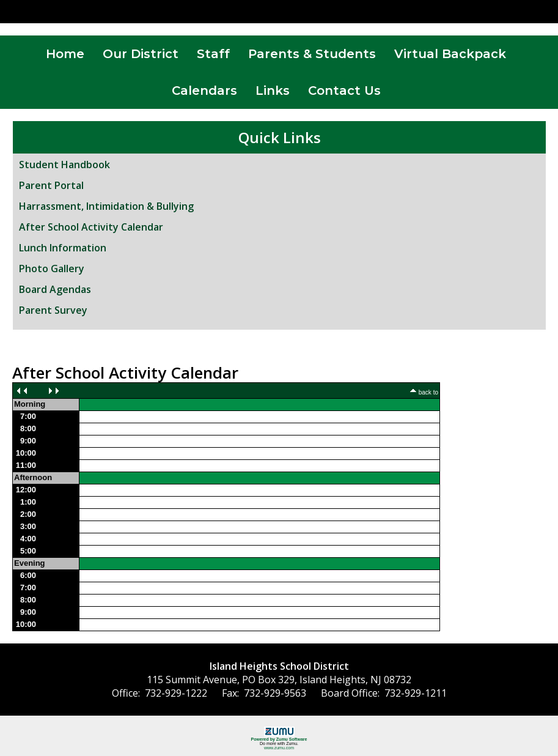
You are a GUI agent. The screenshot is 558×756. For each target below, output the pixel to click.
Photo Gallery (52, 269)
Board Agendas (55, 289)
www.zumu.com (279, 748)
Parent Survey (53, 310)
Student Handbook (64, 165)
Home (65, 54)
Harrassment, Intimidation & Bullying (106, 206)
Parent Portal (51, 185)
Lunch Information (63, 248)
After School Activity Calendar (91, 227)
